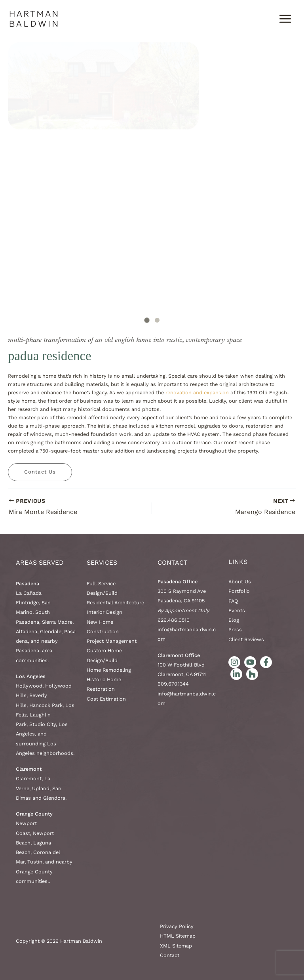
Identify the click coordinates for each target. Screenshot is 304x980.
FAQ (233, 601)
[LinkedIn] (236, 674)
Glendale (51, 631)
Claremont (29, 778)
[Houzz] (252, 674)
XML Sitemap (176, 946)
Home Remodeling (109, 670)
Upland (41, 788)
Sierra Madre (57, 622)
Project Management (112, 641)
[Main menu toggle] (285, 19)
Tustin (35, 862)
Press (235, 629)
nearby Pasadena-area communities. (37, 651)
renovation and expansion (197, 393)
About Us (240, 582)
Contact (173, 563)
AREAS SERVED (40, 563)
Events (237, 610)
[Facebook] (266, 662)
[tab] (147, 320)
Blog (234, 620)
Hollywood (29, 686)
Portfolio (239, 591)
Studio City (43, 724)
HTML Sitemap (178, 936)
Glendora (54, 798)
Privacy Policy (177, 926)
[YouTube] (250, 662)
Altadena (27, 631)
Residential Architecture (115, 603)
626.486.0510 (174, 620)
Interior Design (104, 612)
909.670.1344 (173, 684)
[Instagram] (234, 662)
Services (102, 563)
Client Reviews (246, 639)
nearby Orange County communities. (44, 871)
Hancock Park (46, 705)
